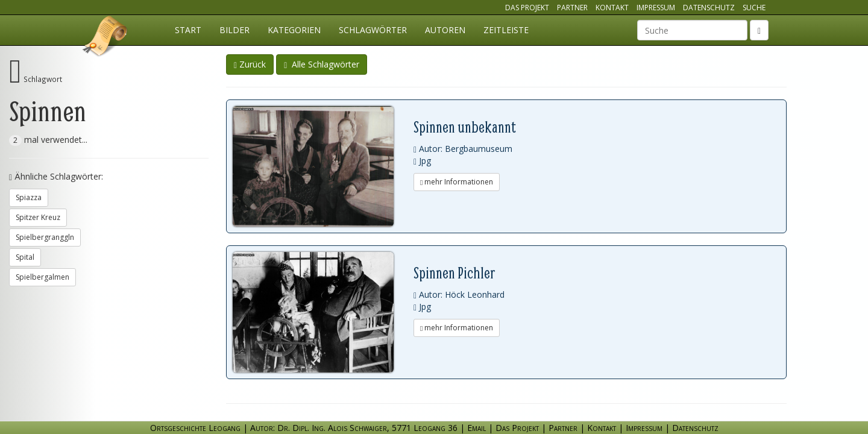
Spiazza (29, 197)
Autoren (445, 30)
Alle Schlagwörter (322, 64)
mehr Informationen (457, 182)
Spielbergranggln (45, 237)
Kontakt (612, 8)
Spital (25, 257)
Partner (572, 8)
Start (188, 30)
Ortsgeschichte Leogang (105, 38)
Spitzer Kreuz (38, 217)
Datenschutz (709, 8)
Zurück (250, 64)
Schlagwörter (373, 30)
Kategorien (294, 30)
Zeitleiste (506, 30)
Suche (754, 8)
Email (476, 428)
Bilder (234, 30)
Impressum (656, 8)
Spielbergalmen (42, 277)
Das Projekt (527, 8)
